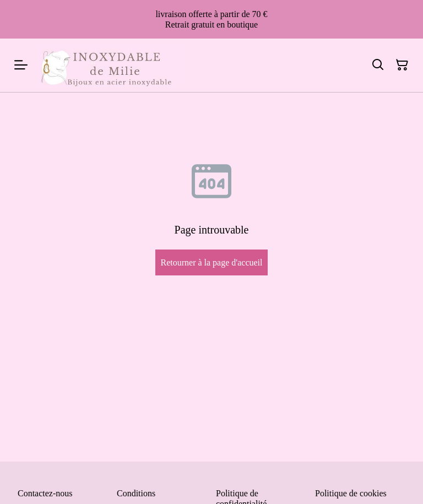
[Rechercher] (378, 65)
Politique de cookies (351, 493)
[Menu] (21, 65)
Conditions (136, 493)
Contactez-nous (45, 493)
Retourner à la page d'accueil (211, 262)
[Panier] (402, 65)
